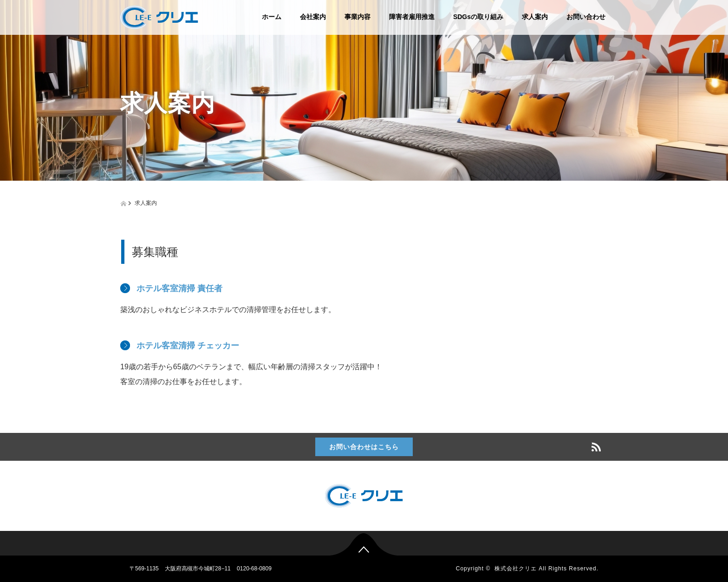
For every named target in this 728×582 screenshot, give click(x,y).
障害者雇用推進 (412, 17)
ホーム (272, 17)
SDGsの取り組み (478, 17)
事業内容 (357, 17)
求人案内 (535, 17)
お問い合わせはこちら (364, 447)
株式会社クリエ (516, 569)
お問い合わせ (586, 17)
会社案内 (313, 17)
